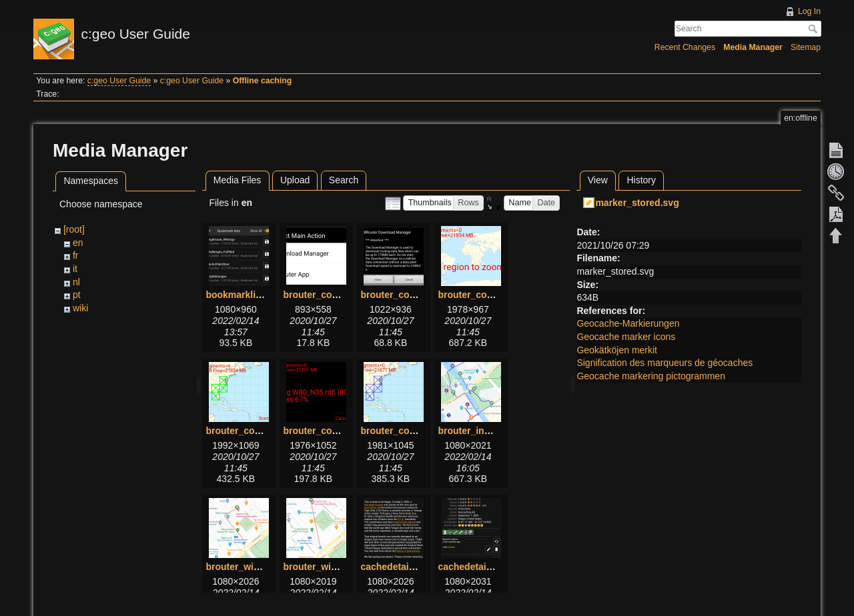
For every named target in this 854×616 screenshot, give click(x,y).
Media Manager (753, 47)
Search (814, 29)
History (641, 180)
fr (76, 255)
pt (77, 295)
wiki (80, 308)
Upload (295, 180)
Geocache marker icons (626, 337)
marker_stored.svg (637, 203)
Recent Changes (685, 47)
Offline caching (262, 81)
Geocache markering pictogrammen (651, 376)
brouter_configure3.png (490, 295)
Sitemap (806, 47)
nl (76, 282)
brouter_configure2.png (413, 295)
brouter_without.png (328, 567)
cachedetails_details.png (493, 567)
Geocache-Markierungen (628, 323)
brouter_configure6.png (413, 431)
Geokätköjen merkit (617, 350)
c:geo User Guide (119, 81)
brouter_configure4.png (258, 431)
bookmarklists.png (247, 295)
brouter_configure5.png (336, 431)
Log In (809, 11)
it (75, 269)
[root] (74, 229)
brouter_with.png (244, 567)
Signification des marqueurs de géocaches (665, 363)
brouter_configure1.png (336, 295)
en (78, 243)
